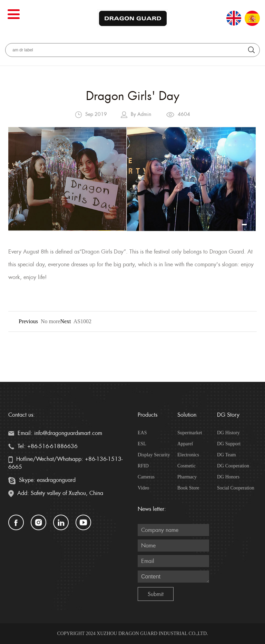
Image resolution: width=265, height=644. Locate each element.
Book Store (188, 488)
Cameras (146, 477)
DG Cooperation (233, 466)
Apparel (185, 444)
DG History (228, 433)
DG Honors (228, 477)
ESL (142, 444)
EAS (142, 433)
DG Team (226, 455)
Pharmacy (187, 477)
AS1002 (82, 321)
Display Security (154, 455)
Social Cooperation (236, 488)
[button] (244, 225)
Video (143, 488)
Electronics (188, 455)
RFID (143, 466)
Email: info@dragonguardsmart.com (55, 433)
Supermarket (190, 433)
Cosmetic (187, 466)
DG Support (229, 444)
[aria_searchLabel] (132, 50)
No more (50, 321)
